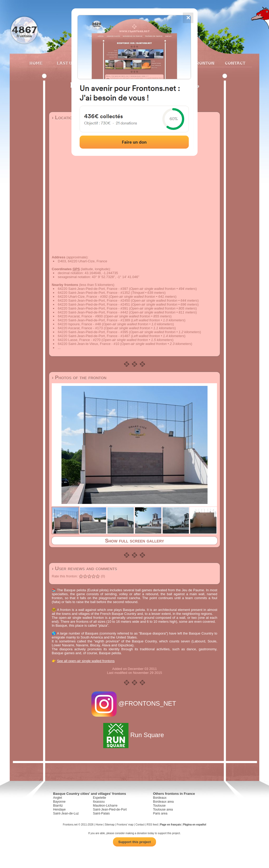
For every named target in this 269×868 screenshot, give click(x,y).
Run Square (134, 735)
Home (36, 63)
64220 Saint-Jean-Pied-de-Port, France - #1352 (94, 293)
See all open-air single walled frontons (86, 661)
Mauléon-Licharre (105, 806)
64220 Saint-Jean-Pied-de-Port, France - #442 (93, 312)
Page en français (170, 825)
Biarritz (58, 806)
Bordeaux (160, 798)
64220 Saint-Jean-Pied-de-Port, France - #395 (93, 332)
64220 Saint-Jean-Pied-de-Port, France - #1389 (94, 320)
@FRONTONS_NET (135, 703)
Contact (234, 63)
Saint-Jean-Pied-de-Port (110, 810)
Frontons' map (125, 825)
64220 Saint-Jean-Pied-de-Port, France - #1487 (94, 336)
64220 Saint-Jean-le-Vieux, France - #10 (89, 344)
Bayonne (59, 802)
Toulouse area (163, 810)
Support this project (134, 842)
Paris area (160, 813)
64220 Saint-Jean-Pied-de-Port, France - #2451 (94, 304)
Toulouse (159, 806)
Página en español (195, 825)
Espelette (100, 798)
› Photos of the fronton (79, 377)
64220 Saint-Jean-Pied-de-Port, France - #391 (93, 308)
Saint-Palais (101, 813)
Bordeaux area (163, 802)
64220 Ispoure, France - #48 (79, 324)
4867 (24, 30)
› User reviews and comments (84, 568)
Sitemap (110, 825)
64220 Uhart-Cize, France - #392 (83, 297)
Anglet (58, 798)
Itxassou (99, 802)
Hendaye (59, 810)
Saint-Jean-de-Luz (66, 813)
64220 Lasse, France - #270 (79, 340)
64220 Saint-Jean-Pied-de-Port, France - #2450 (94, 300)
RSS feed (152, 825)
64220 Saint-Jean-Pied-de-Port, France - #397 (93, 289)
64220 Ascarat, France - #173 (80, 328)
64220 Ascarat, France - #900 (80, 316)
